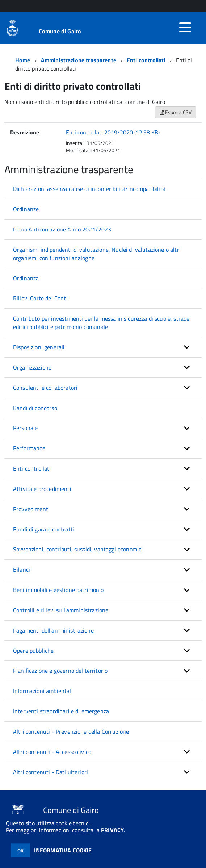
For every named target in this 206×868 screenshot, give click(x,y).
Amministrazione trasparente (79, 60)
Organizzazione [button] (32, 367)
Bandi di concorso (35, 408)
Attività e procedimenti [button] (42, 489)
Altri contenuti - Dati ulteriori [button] (51, 772)
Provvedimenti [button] (31, 509)
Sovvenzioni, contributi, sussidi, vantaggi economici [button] (78, 549)
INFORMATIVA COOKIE (63, 850)
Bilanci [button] (22, 569)
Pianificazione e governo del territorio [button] (60, 671)
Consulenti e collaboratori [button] (45, 388)
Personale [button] (25, 428)
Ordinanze (26, 209)
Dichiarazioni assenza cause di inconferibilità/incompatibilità (89, 189)
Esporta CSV (176, 112)
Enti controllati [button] (32, 468)
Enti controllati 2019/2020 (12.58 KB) (113, 132)
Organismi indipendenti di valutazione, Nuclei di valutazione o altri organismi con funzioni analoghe (97, 254)
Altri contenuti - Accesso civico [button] (52, 752)
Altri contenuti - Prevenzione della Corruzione (71, 731)
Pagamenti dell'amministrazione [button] (53, 630)
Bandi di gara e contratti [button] (44, 529)
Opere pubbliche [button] (33, 651)
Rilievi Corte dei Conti (40, 298)
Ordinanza (26, 278)
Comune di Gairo (60, 31)
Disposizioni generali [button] (39, 347)
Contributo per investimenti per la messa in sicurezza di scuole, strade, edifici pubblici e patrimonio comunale (102, 323)
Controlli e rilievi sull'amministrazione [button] (61, 610)
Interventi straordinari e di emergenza (61, 711)
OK (20, 850)
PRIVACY (112, 830)
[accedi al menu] (185, 28)
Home (23, 60)
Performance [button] (29, 448)
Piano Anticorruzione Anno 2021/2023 (62, 229)
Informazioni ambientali (43, 691)
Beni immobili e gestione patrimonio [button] (58, 590)
